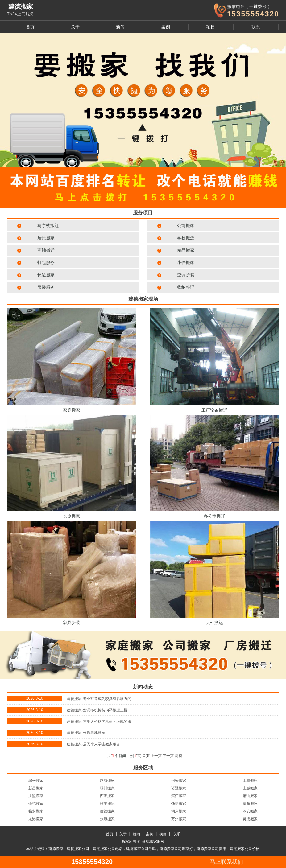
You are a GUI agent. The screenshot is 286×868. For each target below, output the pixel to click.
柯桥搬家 (179, 780)
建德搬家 (107, 811)
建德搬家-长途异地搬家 (86, 733)
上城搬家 (250, 788)
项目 (211, 27)
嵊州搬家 (107, 788)
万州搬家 (179, 819)
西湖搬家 (107, 796)
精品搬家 (186, 250)
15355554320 (92, 862)
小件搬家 (186, 262)
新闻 (120, 27)
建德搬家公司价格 (245, 849)
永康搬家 (107, 819)
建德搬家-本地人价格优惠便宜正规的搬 (99, 722)
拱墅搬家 (36, 796)
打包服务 (46, 262)
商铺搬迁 (46, 250)
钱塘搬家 (179, 804)
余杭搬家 (36, 804)
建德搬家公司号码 (141, 849)
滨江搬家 (179, 796)
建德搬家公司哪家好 (176, 849)
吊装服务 (46, 287)
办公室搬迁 (214, 516)
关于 (75, 27)
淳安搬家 (250, 811)
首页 (30, 27)
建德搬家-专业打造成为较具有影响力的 (99, 699)
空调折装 (186, 275)
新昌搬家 (36, 788)
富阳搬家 (250, 804)
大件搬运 (214, 623)
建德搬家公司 (78, 849)
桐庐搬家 (179, 811)
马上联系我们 (226, 862)
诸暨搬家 (179, 788)
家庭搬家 (72, 410)
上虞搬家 (250, 780)
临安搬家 (36, 811)
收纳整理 (186, 287)
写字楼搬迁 (48, 225)
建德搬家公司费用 (211, 849)
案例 (166, 27)
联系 (256, 27)
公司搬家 (186, 225)
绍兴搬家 (36, 780)
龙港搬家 (36, 819)
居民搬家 (46, 238)
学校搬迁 (186, 238)
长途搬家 (46, 275)
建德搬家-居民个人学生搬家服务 (93, 744)
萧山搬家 (250, 796)
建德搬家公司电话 (108, 849)
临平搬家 (107, 804)
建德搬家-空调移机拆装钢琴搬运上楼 (97, 710)
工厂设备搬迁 (214, 410)
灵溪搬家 (250, 819)
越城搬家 (107, 780)
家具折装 (72, 623)
